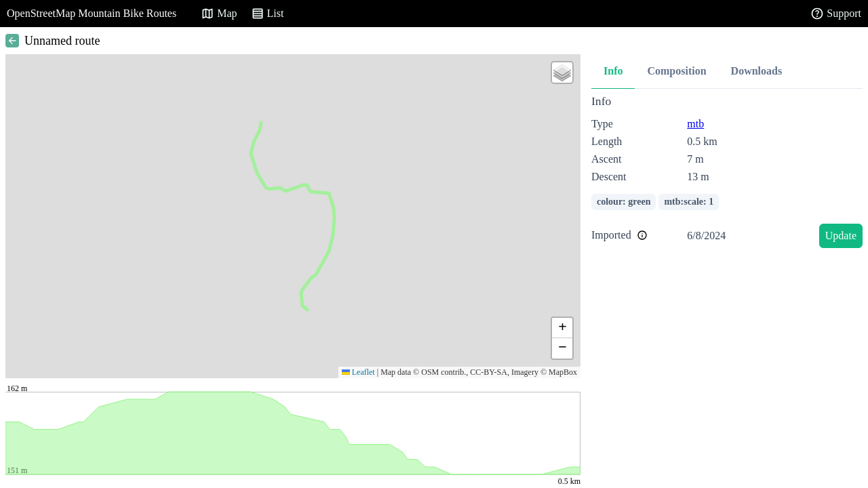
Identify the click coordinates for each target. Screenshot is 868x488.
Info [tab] (613, 71)
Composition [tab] (676, 71)
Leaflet (358, 372)
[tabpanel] (727, 174)
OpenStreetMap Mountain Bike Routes (92, 13)
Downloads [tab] (757, 71)
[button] (562, 73)
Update (841, 236)
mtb (695, 124)
